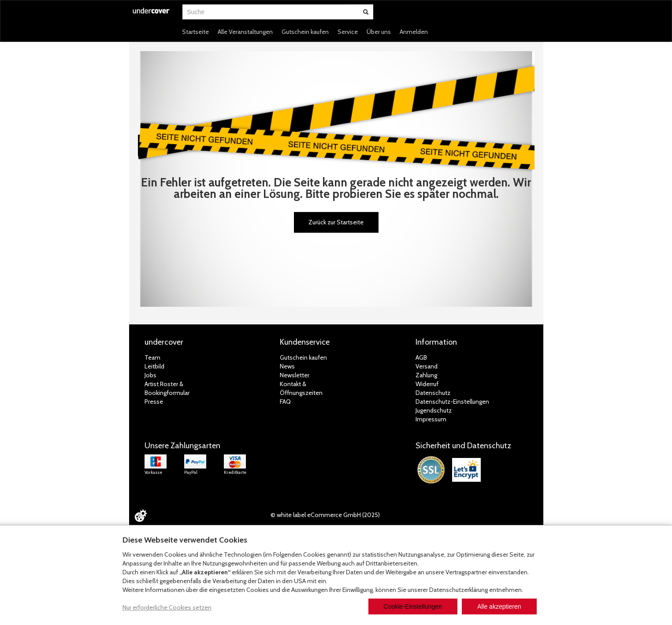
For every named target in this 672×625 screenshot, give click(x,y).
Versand (427, 366)
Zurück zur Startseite (336, 222)
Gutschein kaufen (305, 32)
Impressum (431, 419)
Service (348, 32)
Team (152, 357)
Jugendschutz (434, 410)
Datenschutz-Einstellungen (452, 402)
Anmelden (414, 32)
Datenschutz (433, 393)
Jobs (150, 375)
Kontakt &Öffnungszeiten (301, 388)
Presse (154, 402)
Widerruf (427, 384)
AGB (421, 357)
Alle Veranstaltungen (245, 32)
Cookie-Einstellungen (413, 606)
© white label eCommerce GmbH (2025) (325, 515)
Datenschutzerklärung (459, 590)
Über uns (379, 32)
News (287, 366)
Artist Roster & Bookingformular (167, 388)
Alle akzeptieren (499, 606)
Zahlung (426, 375)
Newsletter (295, 375)
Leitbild (154, 366)
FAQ (285, 402)
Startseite (195, 32)
